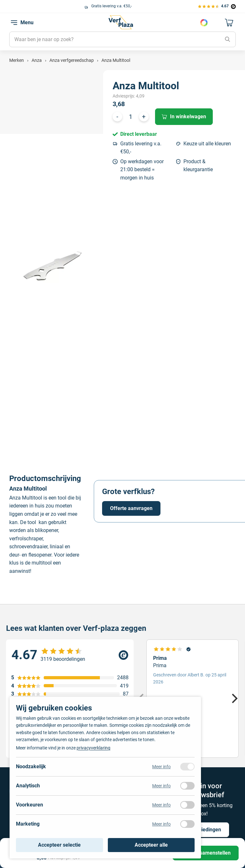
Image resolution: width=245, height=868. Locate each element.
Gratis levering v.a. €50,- (141, 148)
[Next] (234, 698)
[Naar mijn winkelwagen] (229, 23)
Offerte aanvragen (131, 508)
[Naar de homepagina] (121, 22)
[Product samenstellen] (206, 853)
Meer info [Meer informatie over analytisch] (161, 786)
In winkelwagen (184, 117)
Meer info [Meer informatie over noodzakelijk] (161, 767)
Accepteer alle (151, 845)
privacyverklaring (93, 748)
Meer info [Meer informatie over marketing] (161, 824)
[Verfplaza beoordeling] (70, 655)
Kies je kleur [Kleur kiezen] (204, 23)
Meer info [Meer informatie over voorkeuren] (161, 805)
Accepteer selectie (59, 845)
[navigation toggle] (14, 23)
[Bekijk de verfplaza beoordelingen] (217, 6)
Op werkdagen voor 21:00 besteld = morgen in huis (142, 170)
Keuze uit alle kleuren (207, 144)
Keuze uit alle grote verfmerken (43, 6)
